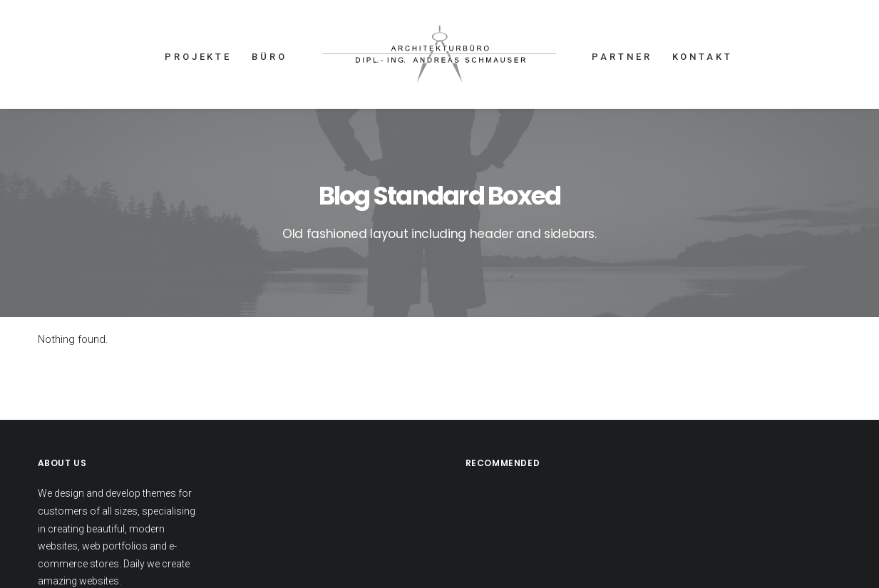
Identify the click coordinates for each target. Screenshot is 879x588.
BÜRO (269, 57)
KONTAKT (703, 57)
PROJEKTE (198, 57)
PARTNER (622, 57)
